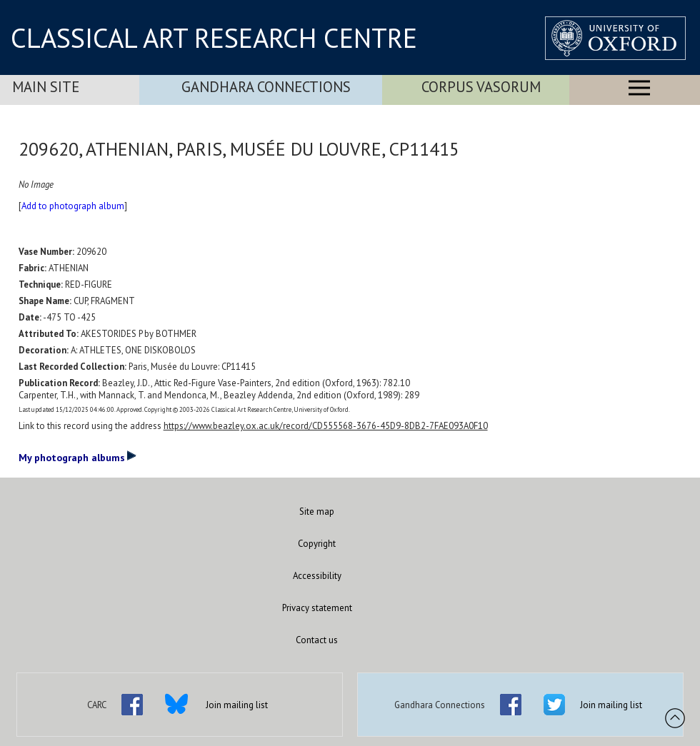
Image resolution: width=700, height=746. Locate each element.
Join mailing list (237, 705)
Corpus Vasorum (481, 87)
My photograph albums (77, 457)
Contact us (317, 640)
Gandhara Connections (266, 87)
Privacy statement (317, 608)
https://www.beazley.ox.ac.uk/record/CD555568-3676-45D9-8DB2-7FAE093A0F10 (326, 426)
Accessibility (317, 576)
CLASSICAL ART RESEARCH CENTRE (214, 38)
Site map (317, 511)
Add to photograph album (73, 206)
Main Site (46, 87)
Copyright (317, 544)
